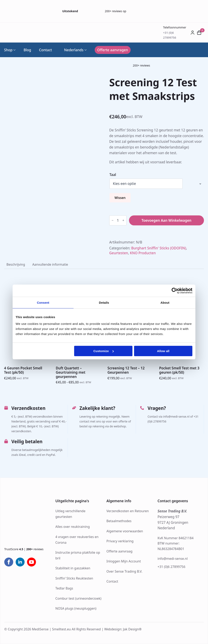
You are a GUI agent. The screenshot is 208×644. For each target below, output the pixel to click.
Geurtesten (119, 253)
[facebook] (9, 562)
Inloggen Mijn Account (124, 561)
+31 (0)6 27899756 (172, 567)
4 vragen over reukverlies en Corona (77, 540)
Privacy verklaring (120, 541)
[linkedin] (20, 562)
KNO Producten (143, 253)
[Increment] (123, 220)
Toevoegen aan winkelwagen (166, 220)
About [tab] (165, 303)
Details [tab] (104, 303)
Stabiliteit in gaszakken (73, 568)
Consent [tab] (43, 303)
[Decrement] (113, 220)
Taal (113, 175)
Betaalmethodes (119, 521)
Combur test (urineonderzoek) (79, 598)
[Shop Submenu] (14, 50)
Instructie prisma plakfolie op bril (78, 555)
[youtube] (31, 562)
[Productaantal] (118, 220)
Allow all (163, 351)
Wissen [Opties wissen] (120, 198)
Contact (45, 50)
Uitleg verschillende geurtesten (70, 514)
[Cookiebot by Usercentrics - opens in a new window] (175, 291)
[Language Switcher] (85, 50)
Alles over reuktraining (73, 527)
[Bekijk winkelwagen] (199, 33)
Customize (104, 351)
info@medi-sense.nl (173, 559)
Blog (27, 50)
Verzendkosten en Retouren (128, 511)
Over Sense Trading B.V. (124, 571)
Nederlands (71, 50)
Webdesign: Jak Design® (123, 629)
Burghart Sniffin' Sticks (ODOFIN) (159, 248)
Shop (8, 50)
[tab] (16, 264)
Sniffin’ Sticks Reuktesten (74, 578)
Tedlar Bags (64, 588)
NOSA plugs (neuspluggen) (76, 608)
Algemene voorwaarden (125, 531)
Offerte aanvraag (119, 551)
